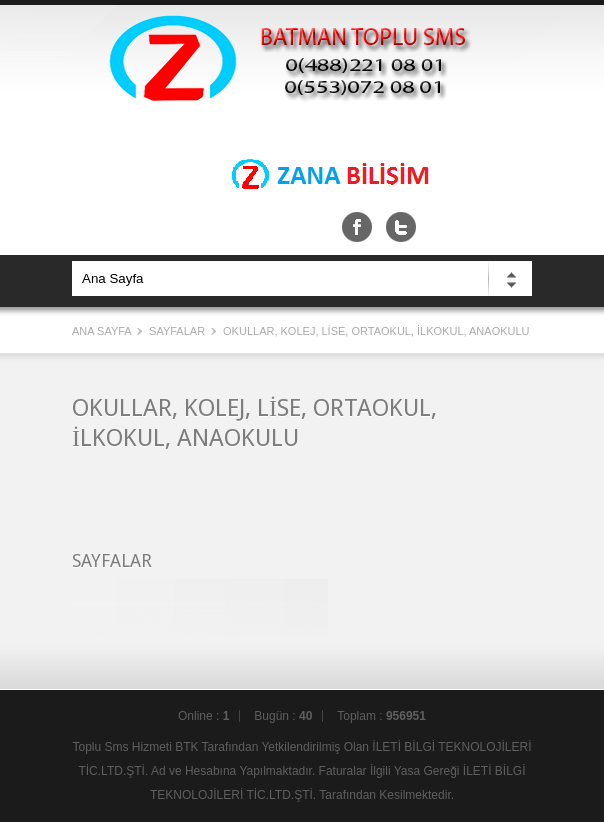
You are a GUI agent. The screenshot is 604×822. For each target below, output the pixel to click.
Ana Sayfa (103, 331)
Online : (203, 716)
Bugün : (283, 716)
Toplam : (381, 716)
